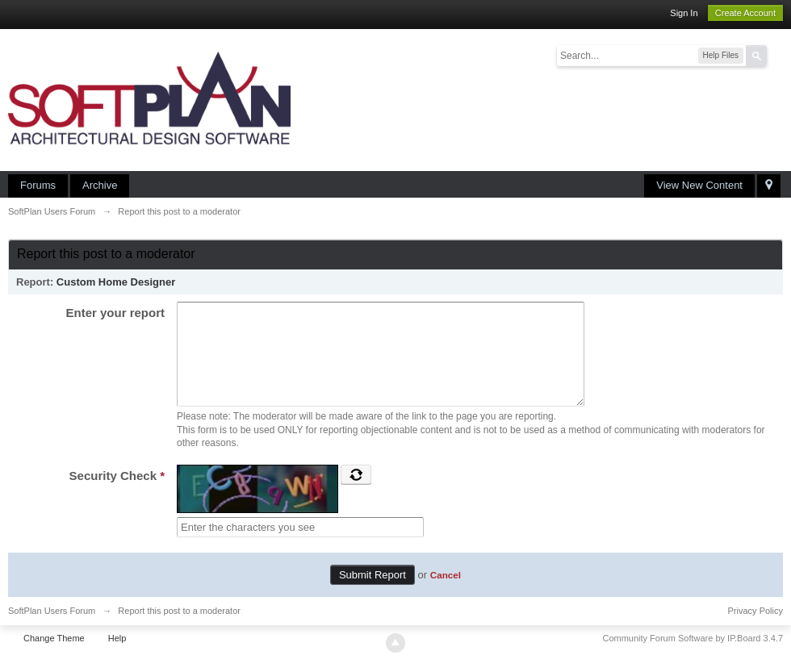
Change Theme (54, 657)
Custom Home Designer (116, 282)
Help (117, 657)
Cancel (446, 594)
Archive (100, 185)
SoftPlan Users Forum (52, 630)
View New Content (699, 185)
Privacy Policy (755, 630)
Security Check (117, 495)
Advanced (776, 55)
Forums (38, 185)
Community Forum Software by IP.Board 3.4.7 (693, 657)
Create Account (745, 13)
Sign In (684, 13)
